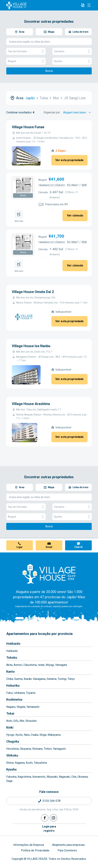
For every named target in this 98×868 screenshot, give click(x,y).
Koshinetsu (14, 699)
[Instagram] (53, 818)
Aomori (18, 665)
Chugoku (13, 741)
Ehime (10, 763)
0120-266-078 (52, 801)
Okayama (25, 749)
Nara (27, 735)
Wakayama (54, 735)
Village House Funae (28, 127)
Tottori (48, 749)
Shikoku (12, 755)
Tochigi (62, 679)
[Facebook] (45, 818)
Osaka (34, 735)
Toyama (31, 693)
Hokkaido (13, 644)
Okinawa (83, 777)
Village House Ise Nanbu (31, 346)
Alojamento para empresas (68, 845)
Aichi (9, 721)
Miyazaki (52, 777)
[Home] (49, 574)
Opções (72, 61)
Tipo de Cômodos (26, 51)
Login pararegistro (49, 829)
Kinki (10, 727)
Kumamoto (39, 777)
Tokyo (71, 679)
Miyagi (50, 665)
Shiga (43, 735)
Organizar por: (52, 112)
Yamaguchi (59, 749)
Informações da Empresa (29, 845)
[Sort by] (77, 113)
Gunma (18, 679)
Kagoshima (24, 777)
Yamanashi (33, 707)
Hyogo (10, 735)
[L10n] (83, 5)
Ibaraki (28, 679)
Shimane (37, 749)
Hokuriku (13, 686)
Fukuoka (11, 777)
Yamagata (61, 665)
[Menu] (89, 5)
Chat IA (78, 547)
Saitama (52, 679)
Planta (23, 196)
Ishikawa (19, 693)
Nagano (11, 707)
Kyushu (11, 769)
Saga (9, 781)
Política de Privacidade (35, 850)
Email (49, 547)
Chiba (10, 679)
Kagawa (20, 763)
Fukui (9, 693)
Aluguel (26, 61)
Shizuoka (31, 721)
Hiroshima (12, 749)
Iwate (41, 665)
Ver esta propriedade (69, 160)
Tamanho (72, 51)
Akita (9, 665)
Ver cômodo (75, 216)
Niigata (21, 707)
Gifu (16, 721)
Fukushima (30, 665)
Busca (49, 71)
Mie (22, 721)
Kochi (29, 763)
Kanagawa (39, 679)
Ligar (20, 547)
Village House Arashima (31, 404)
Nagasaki (64, 777)
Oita (74, 777)
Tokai (10, 713)
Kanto (11, 672)
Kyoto (19, 735)
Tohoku (12, 658)
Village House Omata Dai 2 (33, 292)
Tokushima (40, 763)
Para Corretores (67, 850)
